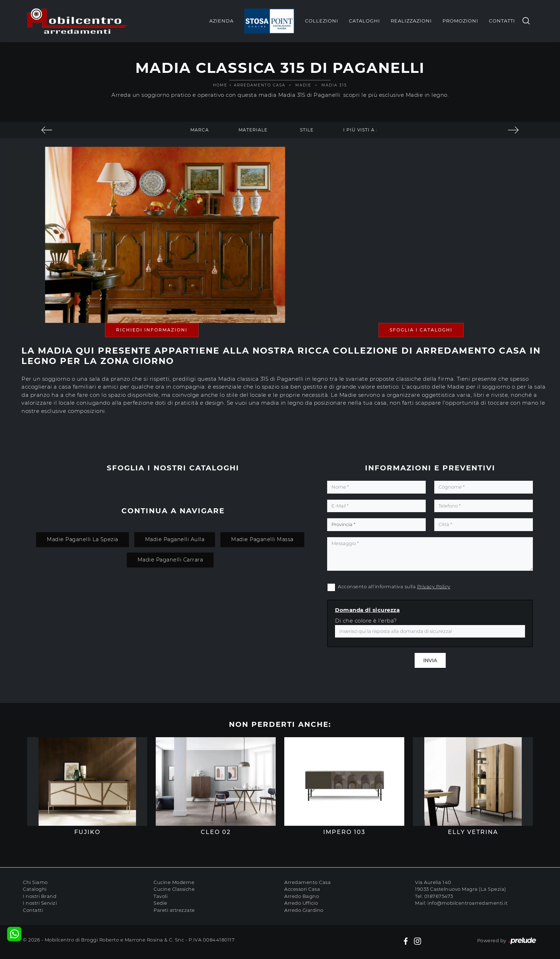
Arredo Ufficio (301, 903)
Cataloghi (364, 21)
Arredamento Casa (260, 85)
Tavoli (161, 896)
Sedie (161, 903)
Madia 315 (334, 85)
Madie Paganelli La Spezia (82, 539)
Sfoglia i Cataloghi (421, 330)
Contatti (502, 21)
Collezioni (322, 21)
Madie (303, 85)
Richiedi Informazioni (152, 330)
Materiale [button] (253, 130)
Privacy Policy (434, 586)
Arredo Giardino (304, 910)
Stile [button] (307, 130)
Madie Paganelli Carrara (170, 560)
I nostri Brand (40, 896)
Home (220, 85)
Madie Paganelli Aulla (175, 539)
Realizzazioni (411, 21)
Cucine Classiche (174, 889)
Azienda (221, 21)
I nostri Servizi (40, 903)
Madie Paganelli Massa (262, 539)
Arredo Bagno (302, 896)
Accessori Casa (302, 889)
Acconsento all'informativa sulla (394, 586)
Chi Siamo (35, 882)
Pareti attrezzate (174, 910)
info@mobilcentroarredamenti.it (467, 903)
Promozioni (460, 21)
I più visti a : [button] (360, 130)
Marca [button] (200, 130)
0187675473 (439, 896)
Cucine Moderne (174, 882)
